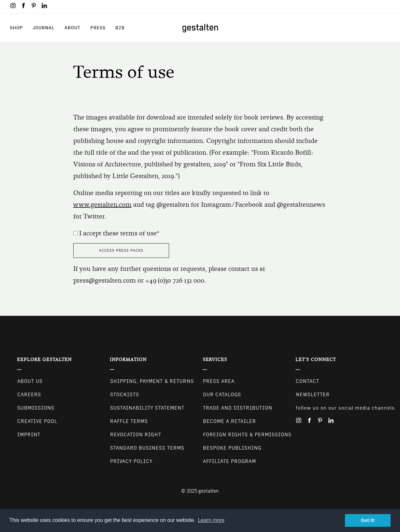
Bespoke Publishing (232, 448)
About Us (30, 381)
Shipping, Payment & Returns (152, 381)
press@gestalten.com (105, 280)
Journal (44, 28)
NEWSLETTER (313, 395)
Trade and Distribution (238, 408)
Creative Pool (37, 421)
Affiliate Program (229, 461)
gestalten (209, 491)
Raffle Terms (129, 421)
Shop (16, 28)
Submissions (36, 408)
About (72, 28)
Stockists (125, 395)
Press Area (219, 381)
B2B (120, 28)
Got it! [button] (368, 520)
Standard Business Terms (147, 448)
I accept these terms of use (118, 233)
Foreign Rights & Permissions (247, 435)
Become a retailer (229, 421)
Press (98, 28)
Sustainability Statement (147, 408)
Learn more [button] (211, 520)
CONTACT (307, 381)
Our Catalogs (222, 395)
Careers (29, 395)
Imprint (29, 435)
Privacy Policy (131, 461)
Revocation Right (136, 435)
